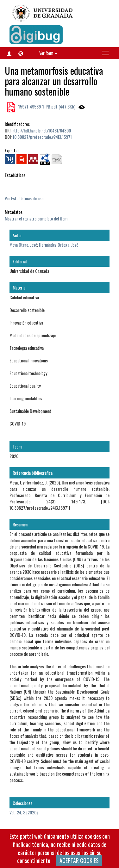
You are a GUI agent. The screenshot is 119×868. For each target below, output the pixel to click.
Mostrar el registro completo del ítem (36, 218)
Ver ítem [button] (48, 53)
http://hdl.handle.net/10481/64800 (42, 130)
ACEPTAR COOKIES (79, 860)
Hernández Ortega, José (59, 245)
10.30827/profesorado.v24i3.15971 (42, 137)
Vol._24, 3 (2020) (24, 812)
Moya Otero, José (23, 245)
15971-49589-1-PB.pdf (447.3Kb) (46, 106)
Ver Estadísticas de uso (24, 198)
